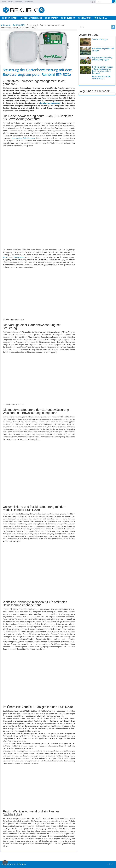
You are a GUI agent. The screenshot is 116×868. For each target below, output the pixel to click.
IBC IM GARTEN (10, 18)
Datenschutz (29, 2)
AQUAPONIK (85, 18)
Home (4, 2)
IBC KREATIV (51, 18)
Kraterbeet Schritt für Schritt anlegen (101, 78)
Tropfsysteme (19, 257)
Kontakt (10, 2)
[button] (5, 863)
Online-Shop (101, 18)
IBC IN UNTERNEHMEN (31, 18)
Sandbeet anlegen (100, 39)
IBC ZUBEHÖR (68, 18)
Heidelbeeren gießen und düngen (103, 49)
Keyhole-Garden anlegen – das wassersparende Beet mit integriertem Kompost (103, 70)
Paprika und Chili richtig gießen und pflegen (102, 59)
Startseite (6, 25)
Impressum (19, 2)
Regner (6, 257)
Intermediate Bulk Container (24, 138)
